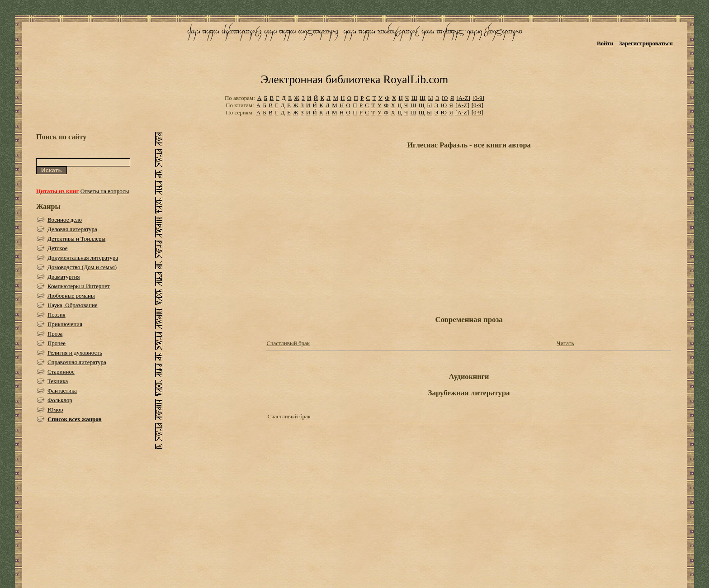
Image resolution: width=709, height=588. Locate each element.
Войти (605, 43)
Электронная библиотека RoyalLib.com (354, 79)
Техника (58, 381)
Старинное (61, 372)
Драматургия (64, 277)
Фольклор (60, 400)
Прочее (57, 343)
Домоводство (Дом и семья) (82, 267)
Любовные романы (71, 296)
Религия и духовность (75, 353)
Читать (565, 343)
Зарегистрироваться (646, 43)
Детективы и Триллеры (76, 239)
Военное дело (65, 220)
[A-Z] (463, 98)
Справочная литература (77, 362)
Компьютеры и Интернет (79, 286)
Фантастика (62, 391)
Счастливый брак (288, 343)
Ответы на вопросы (105, 191)
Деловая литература (72, 229)
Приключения (65, 324)
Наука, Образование (73, 305)
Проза (55, 334)
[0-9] (478, 98)
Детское (58, 248)
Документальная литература (83, 258)
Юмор (55, 410)
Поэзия (57, 315)
